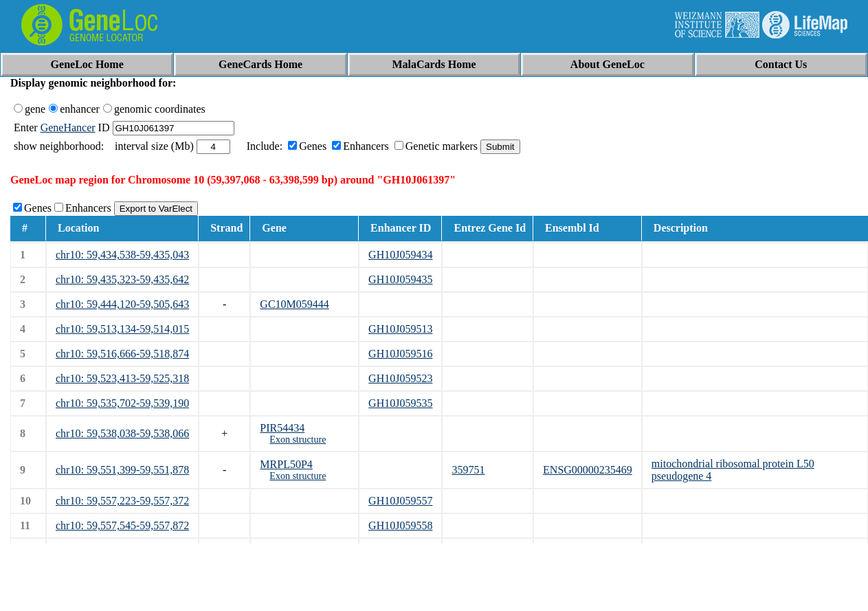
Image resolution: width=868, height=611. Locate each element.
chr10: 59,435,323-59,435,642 (122, 279)
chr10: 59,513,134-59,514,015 (122, 329)
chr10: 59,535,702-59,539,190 (122, 403)
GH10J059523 (400, 378)
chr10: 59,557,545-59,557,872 (122, 525)
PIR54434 (282, 428)
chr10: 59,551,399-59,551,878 (122, 470)
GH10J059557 (400, 501)
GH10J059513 (400, 329)
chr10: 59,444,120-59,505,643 (122, 304)
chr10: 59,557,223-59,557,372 (122, 501)
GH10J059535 (400, 403)
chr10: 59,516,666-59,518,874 (122, 354)
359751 (468, 470)
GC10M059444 (294, 304)
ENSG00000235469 (588, 470)
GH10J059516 (400, 354)
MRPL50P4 (286, 464)
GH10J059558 (400, 525)
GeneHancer (68, 127)
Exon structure (298, 440)
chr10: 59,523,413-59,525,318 (122, 378)
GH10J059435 (400, 279)
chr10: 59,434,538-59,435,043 (122, 255)
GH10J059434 (400, 255)
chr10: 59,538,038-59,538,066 (122, 433)
